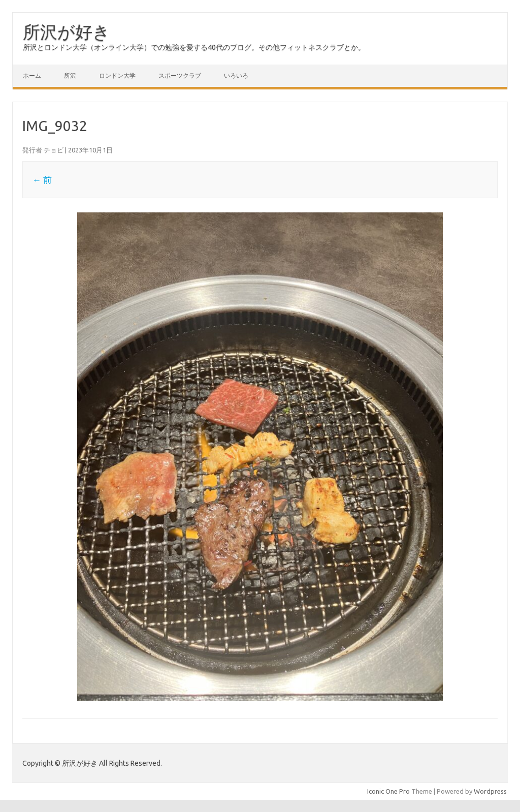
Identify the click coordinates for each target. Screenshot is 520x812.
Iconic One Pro (388, 791)
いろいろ (236, 75)
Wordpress (490, 791)
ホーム (32, 75)
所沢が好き (67, 32)
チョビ (54, 150)
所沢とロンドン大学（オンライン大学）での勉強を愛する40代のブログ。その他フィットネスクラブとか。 (194, 47)
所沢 (70, 75)
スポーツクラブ (180, 75)
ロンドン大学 (117, 75)
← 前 (42, 180)
